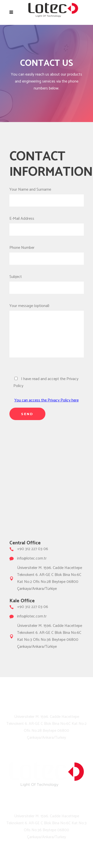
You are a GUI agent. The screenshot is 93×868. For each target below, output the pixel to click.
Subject (47, 282)
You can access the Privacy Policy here (46, 400)
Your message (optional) (47, 334)
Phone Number (47, 253)
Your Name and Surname (47, 195)
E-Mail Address (47, 224)
